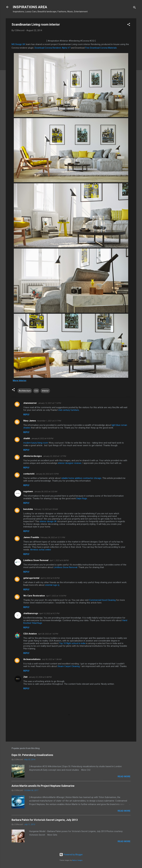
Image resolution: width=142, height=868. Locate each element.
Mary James (30, 421)
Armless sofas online (41, 550)
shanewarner (30, 403)
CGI (36, 391)
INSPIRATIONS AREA (30, 7)
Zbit (25, 677)
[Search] (135, 8)
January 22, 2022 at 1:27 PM (54, 456)
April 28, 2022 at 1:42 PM (48, 634)
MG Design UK (18, 44)
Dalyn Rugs (82, 498)
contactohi (29, 474)
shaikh (27, 438)
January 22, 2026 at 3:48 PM (40, 677)
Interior (45, 391)
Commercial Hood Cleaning (102, 600)
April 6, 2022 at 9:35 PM (50, 578)
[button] (129, 25)
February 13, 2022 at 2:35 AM (46, 509)
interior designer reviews (70, 463)
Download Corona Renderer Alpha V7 (53, 48)
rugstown (28, 491)
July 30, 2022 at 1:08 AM (52, 659)
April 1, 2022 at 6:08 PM (59, 560)
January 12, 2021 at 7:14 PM (50, 403)
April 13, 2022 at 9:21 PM (49, 613)
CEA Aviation (30, 634)
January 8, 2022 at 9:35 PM (42, 438)
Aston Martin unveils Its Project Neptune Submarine (43, 786)
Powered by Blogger (71, 855)
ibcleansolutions (32, 659)
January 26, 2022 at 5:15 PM (47, 474)
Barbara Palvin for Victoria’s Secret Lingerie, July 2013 (45, 820)
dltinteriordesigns (33, 456)
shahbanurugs (31, 613)
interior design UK (48, 521)
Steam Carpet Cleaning (69, 666)
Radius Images (77, 860)
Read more (124, 776)
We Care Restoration (34, 596)
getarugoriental (31, 578)
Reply (26, 415)
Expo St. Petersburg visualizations (32, 755)
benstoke (28, 509)
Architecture (25, 391)
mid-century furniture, (69, 410)
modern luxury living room (36, 443)
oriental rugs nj (52, 585)
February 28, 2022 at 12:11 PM (53, 537)
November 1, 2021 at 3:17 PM (49, 421)
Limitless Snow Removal (36, 560)
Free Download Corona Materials (101, 48)
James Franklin (31, 537)
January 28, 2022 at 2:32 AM (46, 492)
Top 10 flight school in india (72, 643)
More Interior (20, 380)
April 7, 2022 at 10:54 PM (56, 596)
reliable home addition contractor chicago (81, 478)
